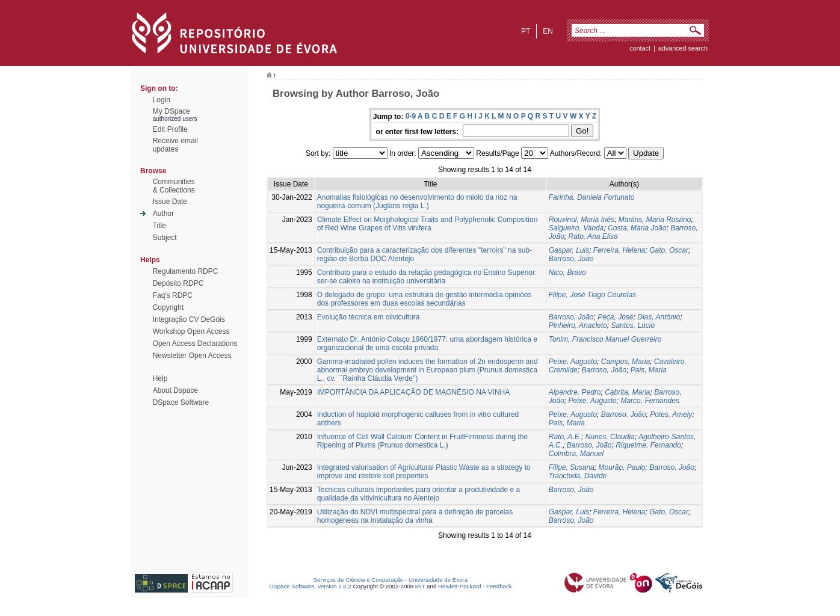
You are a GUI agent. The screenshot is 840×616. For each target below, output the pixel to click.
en (548, 31)
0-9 (411, 116)
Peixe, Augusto (573, 362)
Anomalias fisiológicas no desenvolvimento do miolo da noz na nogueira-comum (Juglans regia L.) (417, 202)
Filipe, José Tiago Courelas (592, 295)
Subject (165, 238)
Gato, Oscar (669, 250)
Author (163, 214)
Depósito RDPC (178, 283)
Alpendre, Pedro (575, 392)
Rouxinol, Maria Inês (582, 220)
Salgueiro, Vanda (576, 228)
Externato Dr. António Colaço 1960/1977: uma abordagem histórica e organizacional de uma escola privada (427, 343)
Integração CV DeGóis (189, 319)
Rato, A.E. (565, 437)
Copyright (168, 307)
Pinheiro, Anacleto (578, 325)
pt (526, 31)
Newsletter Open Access (192, 356)
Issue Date (170, 202)
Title (159, 226)
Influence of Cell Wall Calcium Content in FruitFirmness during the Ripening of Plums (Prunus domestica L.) (422, 441)
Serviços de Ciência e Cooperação (359, 580)
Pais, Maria (649, 370)
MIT (420, 586)
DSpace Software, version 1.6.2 (310, 586)
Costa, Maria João (637, 228)
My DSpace (171, 111)
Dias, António (659, 317)
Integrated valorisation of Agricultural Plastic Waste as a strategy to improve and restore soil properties (424, 472)
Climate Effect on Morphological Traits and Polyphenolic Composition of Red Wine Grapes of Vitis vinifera (428, 224)
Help (160, 378)
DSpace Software (181, 402)
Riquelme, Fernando (648, 445)
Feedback (499, 586)
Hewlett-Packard (459, 586)
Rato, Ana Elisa (593, 236)
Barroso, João (571, 259)
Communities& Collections (174, 186)
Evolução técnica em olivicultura (369, 317)
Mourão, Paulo (622, 467)
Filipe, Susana (572, 467)
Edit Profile (170, 129)
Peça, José (615, 317)
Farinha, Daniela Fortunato (592, 197)
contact (640, 48)
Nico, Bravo (567, 273)
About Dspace (175, 390)
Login (162, 100)
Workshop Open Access (191, 331)
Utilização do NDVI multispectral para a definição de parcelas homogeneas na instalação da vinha (415, 516)
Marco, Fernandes (650, 401)
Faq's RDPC (173, 295)
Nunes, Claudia (610, 437)
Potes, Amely (671, 414)
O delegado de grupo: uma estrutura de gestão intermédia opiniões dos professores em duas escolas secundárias (425, 299)
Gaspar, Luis (569, 250)
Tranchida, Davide (578, 476)
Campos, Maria (625, 362)
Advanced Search (683, 48)
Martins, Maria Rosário (655, 220)
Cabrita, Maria (627, 392)
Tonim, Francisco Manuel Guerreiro (605, 339)
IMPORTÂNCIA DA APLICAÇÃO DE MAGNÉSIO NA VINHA (414, 392)
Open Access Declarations (195, 343)
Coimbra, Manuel (576, 454)
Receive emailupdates (175, 145)
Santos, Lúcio (633, 325)
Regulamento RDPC (186, 271)
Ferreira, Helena (619, 250)
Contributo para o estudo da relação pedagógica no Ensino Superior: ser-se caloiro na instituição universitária (427, 277)
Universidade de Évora (438, 580)
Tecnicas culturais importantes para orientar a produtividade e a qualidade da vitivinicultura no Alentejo (419, 494)
